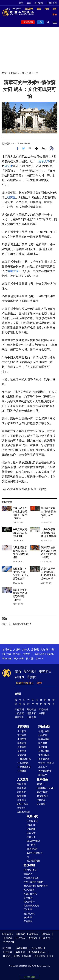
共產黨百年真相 (31, 878)
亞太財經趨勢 (24, 767)
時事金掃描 (44, 739)
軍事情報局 (44, 755)
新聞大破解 (44, 751)
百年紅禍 (28, 898)
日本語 (30, 659)
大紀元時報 (37, 948)
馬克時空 (43, 767)
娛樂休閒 (32, 816)
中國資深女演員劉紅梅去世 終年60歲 (20, 533)
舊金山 (17, 654)
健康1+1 (41, 784)
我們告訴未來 (30, 870)
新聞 (18, 694)
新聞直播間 (28, 22)
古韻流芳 (21, 792)
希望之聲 (20, 952)
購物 (39, 683)
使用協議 (8, 938)
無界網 (27, 956)
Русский (19, 659)
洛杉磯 (35, 649)
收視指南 (34, 934)
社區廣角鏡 (23, 763)
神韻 (21, 3)
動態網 (17, 956)
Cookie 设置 (29, 977)
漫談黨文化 (29, 914)
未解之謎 (21, 784)
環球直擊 (22, 735)
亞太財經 (22, 771)
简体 (55, 3)
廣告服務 (33, 938)
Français (7, 659)
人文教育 (23, 779)
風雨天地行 (29, 902)
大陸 (22, 73)
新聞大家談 (44, 731)
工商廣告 (28, 921)
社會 (29, 73)
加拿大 (26, 649)
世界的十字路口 (46, 763)
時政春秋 (43, 743)
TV (41, 22)
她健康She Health (45, 788)
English (49, 654)
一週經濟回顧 (24, 759)
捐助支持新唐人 (25, 683)
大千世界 (31, 845)
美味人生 (31, 837)
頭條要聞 (19, 709)
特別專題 (29, 865)
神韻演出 (19, 717)
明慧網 (7, 956)
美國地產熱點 (24, 812)
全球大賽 (31, 717)
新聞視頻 (23, 727)
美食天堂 (31, 833)
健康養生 (42, 779)
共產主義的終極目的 (34, 882)
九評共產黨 (29, 890)
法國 (9, 654)
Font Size (44, 148)
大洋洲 (44, 649)
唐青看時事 (44, 759)
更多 (51, 956)
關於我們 (21, 934)
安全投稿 (20, 938)
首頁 (4, 73)
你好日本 (31, 825)
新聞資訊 (13, 73)
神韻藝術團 (22, 948)
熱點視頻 (31, 709)
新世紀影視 (40, 956)
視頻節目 (45, 671)
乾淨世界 (8, 952)
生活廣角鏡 (32, 821)
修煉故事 (28, 917)
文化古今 (21, 808)
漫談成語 (21, 800)
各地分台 (39, 3)
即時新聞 (43, 709)
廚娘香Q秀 (32, 849)
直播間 (32, 677)
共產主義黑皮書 (31, 906)
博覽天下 (31, 713)
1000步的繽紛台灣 (35, 855)
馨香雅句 (21, 796)
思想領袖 (43, 747)
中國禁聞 (22, 739)
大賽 (29, 3)
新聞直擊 (22, 747)
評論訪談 (44, 727)
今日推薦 (19, 713)
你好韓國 (31, 829)
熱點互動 (43, 735)
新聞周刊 (22, 751)
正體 (49, 3)
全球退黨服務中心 (37, 952)
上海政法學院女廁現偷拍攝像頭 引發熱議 (48, 533)
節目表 (20, 677)
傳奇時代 (28, 874)
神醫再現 (41, 800)
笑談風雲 (21, 788)
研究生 (9, 166)
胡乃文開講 (42, 792)
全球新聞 (22, 731)
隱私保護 (46, 934)
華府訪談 (22, 755)
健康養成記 (42, 796)
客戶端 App (9, 942)
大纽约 (17, 649)
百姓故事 (28, 909)
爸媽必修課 (22, 804)
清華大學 (44, 161)
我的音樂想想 (33, 861)
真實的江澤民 (30, 894)
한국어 (39, 659)
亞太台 (27, 654)
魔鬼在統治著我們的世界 (36, 886)
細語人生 (43, 775)
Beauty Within (34, 841)
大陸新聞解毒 (45, 771)
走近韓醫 (41, 804)
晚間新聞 (22, 743)
